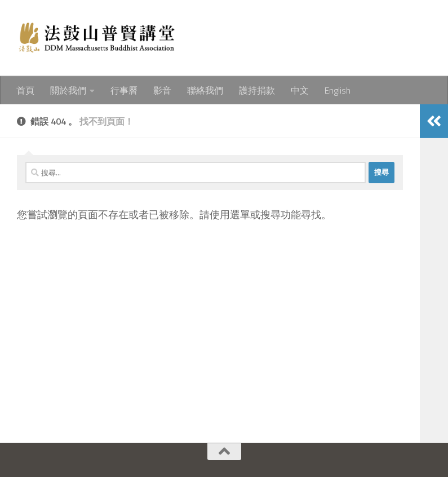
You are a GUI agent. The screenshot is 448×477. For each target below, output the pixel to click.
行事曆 (124, 90)
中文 (300, 90)
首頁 (25, 90)
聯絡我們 (205, 90)
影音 (162, 90)
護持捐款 (257, 90)
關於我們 (68, 90)
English (338, 90)
